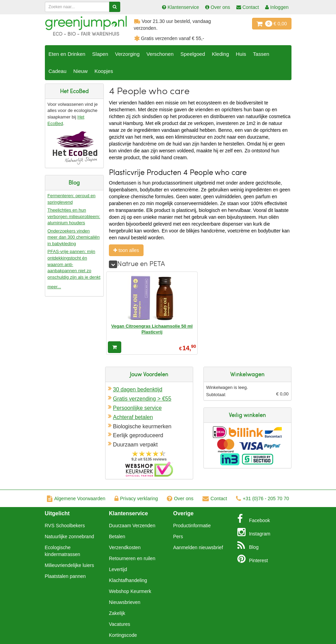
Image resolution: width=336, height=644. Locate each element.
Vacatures (120, 624)
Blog (248, 545)
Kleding (220, 54)
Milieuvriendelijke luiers (70, 565)
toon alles (126, 250)
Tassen (261, 54)
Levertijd (118, 569)
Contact (215, 498)
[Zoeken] (115, 7)
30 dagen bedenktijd (138, 389)
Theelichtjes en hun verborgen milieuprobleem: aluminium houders (74, 216)
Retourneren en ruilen (132, 558)
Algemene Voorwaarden (76, 498)
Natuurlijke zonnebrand (70, 536)
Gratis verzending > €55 (142, 399)
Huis (241, 54)
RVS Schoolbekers (65, 526)
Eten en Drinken (67, 54)
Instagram (254, 532)
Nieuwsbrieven (125, 602)
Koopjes (104, 71)
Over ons (180, 498)
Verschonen (160, 54)
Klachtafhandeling (128, 580)
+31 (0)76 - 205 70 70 (263, 498)
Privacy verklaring (136, 498)
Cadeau (58, 71)
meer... (54, 287)
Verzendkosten (125, 547)
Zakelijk (117, 613)
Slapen (100, 54)
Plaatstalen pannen (65, 576)
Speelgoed (193, 54)
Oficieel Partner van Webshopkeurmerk (149, 469)
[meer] (113, 264)
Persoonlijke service (137, 408)
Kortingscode (123, 635)
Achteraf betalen (133, 417)
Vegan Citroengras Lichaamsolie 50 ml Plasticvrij (152, 329)
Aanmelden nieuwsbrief (198, 547)
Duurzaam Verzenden (132, 526)
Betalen (117, 536)
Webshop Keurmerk (130, 591)
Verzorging (127, 54)
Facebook (254, 519)
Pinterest (253, 559)
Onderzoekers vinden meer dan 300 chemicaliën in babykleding (74, 237)
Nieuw (80, 71)
